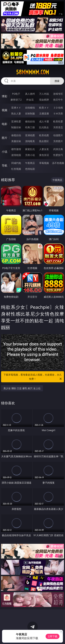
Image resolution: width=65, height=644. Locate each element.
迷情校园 (16, 155)
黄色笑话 (44, 155)
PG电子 (16, 94)
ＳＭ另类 (58, 113)
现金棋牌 (44, 100)
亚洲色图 (30, 135)
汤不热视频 (58, 163)
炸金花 (30, 100)
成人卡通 (44, 121)
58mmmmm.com (33, 72)
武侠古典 (58, 149)
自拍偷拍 (30, 108)
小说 (5, 152)
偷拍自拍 (30, 121)
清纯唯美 (30, 141)
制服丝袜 (16, 127)
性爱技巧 (58, 155)
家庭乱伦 (30, 149)
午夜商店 (30, 163)
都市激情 (16, 149)
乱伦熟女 (44, 127)
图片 (5, 138)
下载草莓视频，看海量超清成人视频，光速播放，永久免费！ (33, 377)
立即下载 (53, 636)
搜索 (57, 81)
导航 (5, 165)
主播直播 (44, 113)
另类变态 (58, 127)
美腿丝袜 (16, 141)
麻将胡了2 (16, 100)
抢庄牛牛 (58, 100)
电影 (5, 124)
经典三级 (30, 127)
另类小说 (30, 155)
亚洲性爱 (16, 121)
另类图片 (58, 141)
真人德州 (30, 94)
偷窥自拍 (16, 135)
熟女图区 (44, 141)
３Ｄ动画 (58, 108)
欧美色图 (44, 135)
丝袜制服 (30, 113)
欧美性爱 (58, 121)
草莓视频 (44, 163)
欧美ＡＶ (44, 108)
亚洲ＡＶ (16, 108)
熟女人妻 (16, 113)
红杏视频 (16, 169)
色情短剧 (30, 169)
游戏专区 (58, 94)
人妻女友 (44, 149)
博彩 (5, 96)
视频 (5, 110)
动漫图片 (58, 135)
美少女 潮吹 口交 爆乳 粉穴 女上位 (22, 388)
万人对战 (44, 94)
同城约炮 (16, 163)
